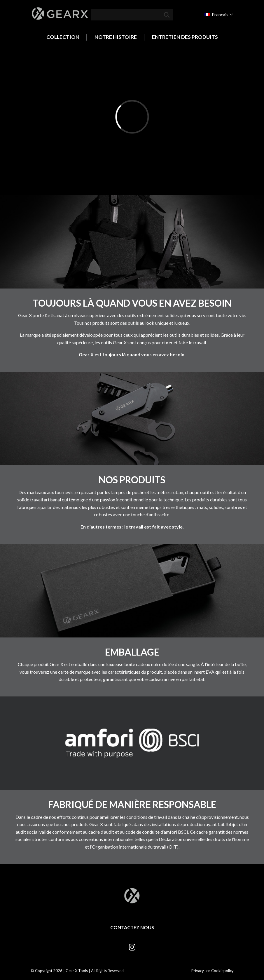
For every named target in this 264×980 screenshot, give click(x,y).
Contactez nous (132, 927)
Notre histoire (116, 37)
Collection (63, 37)
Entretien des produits (185, 37)
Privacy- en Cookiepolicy (213, 971)
